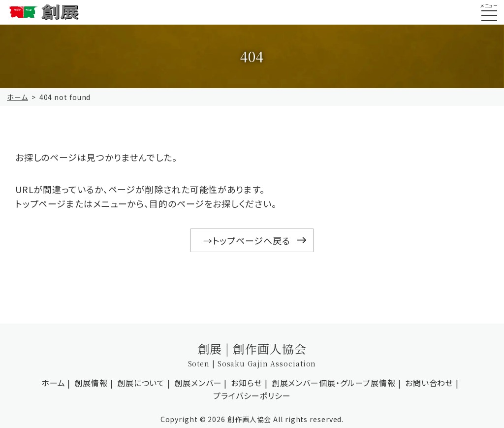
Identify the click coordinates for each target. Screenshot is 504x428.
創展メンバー (198, 383)
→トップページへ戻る (247, 240)
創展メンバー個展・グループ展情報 (334, 383)
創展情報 (91, 383)
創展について (141, 383)
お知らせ (247, 383)
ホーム (17, 97)
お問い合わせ (429, 383)
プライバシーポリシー (252, 395)
